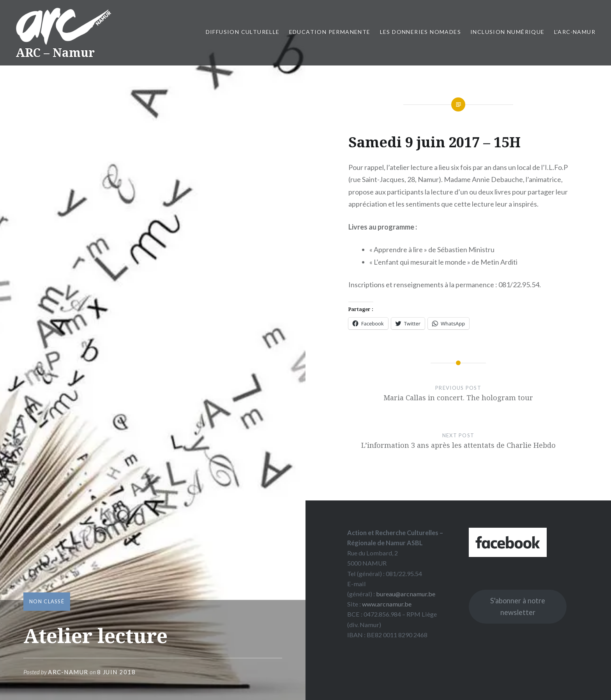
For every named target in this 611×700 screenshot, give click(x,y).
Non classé (47, 601)
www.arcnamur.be (387, 604)
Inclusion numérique (508, 32)
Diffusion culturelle (243, 32)
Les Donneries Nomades (420, 32)
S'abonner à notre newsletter (518, 606)
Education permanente (330, 32)
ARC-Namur (68, 672)
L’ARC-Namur (575, 32)
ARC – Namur (55, 52)
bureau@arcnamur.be (406, 594)
